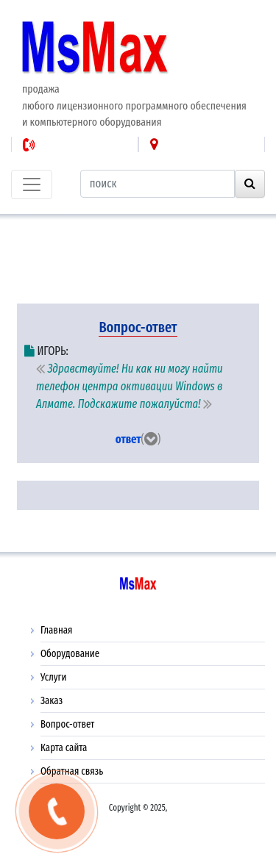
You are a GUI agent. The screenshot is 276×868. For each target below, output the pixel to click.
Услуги (53, 677)
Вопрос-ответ (67, 724)
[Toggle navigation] (32, 184)
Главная (56, 630)
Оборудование (70, 654)
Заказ (52, 701)
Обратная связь (72, 771)
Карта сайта (64, 748)
